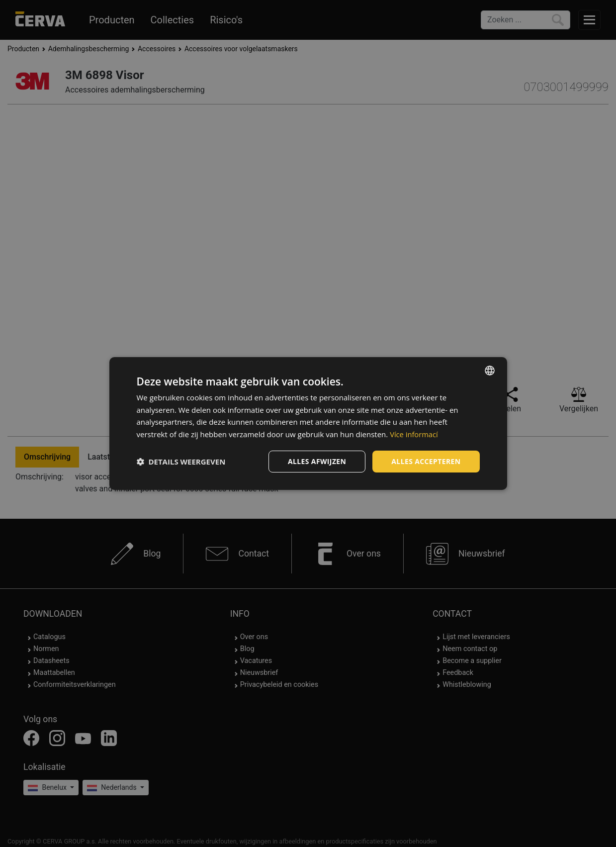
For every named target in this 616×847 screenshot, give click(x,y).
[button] (181, 462)
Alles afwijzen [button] (317, 461)
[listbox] (490, 370)
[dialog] (308, 423)
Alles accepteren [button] (426, 461)
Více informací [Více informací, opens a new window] (414, 434)
